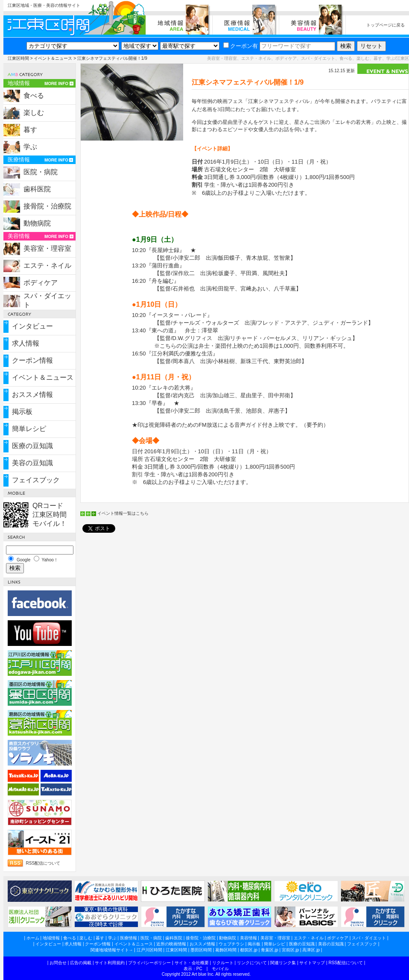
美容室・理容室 (47, 248)
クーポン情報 (32, 360)
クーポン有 (241, 46)
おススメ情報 (32, 395)
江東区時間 (18, 58)
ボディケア (41, 283)
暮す (30, 130)
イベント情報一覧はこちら (123, 513)
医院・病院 (41, 172)
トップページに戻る (386, 25)
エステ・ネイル (47, 266)
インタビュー (32, 326)
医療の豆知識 (32, 446)
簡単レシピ (29, 429)
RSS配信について (43, 863)
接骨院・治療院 (47, 206)
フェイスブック (36, 480)
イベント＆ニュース (53, 58)
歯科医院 (37, 189)
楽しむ (34, 113)
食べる (34, 95)
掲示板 (22, 412)
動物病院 (37, 223)
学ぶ (30, 147)
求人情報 (26, 343)
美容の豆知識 (32, 463)
